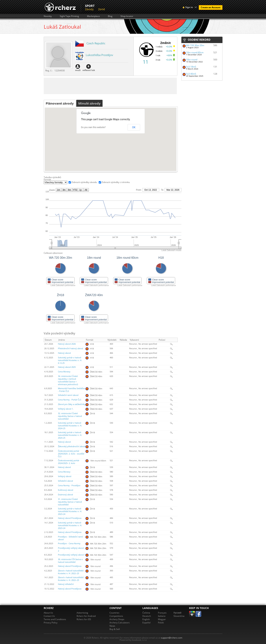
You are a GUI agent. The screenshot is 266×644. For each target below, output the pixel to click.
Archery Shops (117, 619)
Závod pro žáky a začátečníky (72, 404)
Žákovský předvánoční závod (72, 446)
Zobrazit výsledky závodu (84, 182)
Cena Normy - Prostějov (69, 485)
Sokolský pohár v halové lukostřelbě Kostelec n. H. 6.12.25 (70, 360)
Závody (89, 9)
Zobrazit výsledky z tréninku (116, 182)
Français (162, 613)
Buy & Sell (115, 629)
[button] (111, 137)
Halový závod (64, 353)
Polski (161, 623)
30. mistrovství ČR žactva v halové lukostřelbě (70, 561)
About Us (48, 613)
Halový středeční (66, 584)
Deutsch (147, 616)
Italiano (162, 616)
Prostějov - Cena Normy (69, 543)
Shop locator (127, 16)
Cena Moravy (64, 372)
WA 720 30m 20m (195, 45)
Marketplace (93, 16)
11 (146, 62)
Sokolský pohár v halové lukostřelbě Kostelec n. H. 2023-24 (70, 511)
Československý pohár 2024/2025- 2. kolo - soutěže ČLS (71, 454)
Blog (110, 16)
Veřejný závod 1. (66, 409)
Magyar (162, 619)
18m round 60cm (195, 52)
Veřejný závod (65, 476)
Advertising (82, 613)
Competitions (116, 616)
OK (134, 127)
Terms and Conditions (55, 619)
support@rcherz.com (172, 638)
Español (146, 623)
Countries (114, 613)
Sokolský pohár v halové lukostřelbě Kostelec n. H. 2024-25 (70, 426)
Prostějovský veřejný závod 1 (72, 555)
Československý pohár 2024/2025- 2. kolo (69, 462)
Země (102, 9)
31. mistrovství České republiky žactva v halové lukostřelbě (70, 502)
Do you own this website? (93, 127)
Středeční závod (65, 481)
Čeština (146, 613)
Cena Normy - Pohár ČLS (70, 400)
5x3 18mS (191, 67)
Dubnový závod (65, 495)
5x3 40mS (191, 74)
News (112, 626)
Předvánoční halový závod (70, 348)
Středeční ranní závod (68, 395)
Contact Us (49, 616)
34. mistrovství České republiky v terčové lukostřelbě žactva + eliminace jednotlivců (68, 380)
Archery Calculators (120, 623)
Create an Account (211, 7)
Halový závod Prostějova (70, 518)
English (146, 619)
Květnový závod (66, 490)
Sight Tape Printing (69, 16)
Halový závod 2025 (67, 367)
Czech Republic (96, 43)
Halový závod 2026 (67, 344)
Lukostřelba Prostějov (99, 55)
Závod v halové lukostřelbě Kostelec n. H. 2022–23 (71, 572)
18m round (192, 60)
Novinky (48, 16)
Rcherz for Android (86, 616)
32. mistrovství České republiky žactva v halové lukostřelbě (70, 416)
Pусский (178, 613)
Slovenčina (179, 616)
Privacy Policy (51, 623)
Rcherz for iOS (84, 619)
